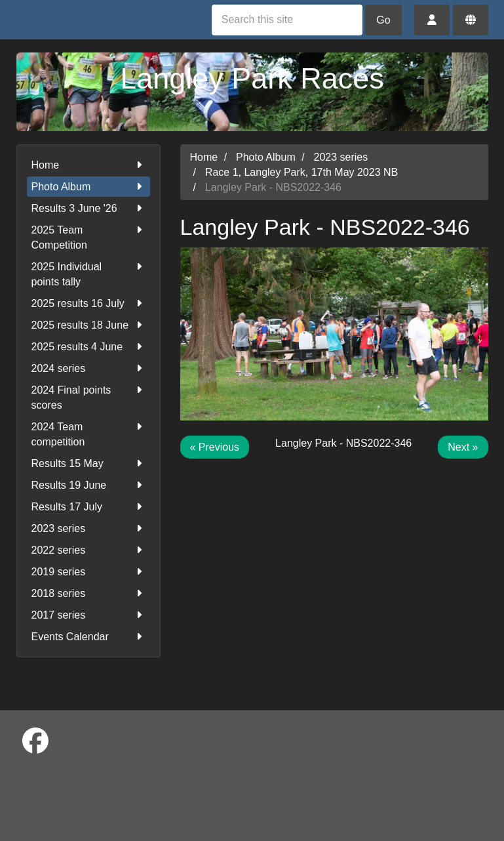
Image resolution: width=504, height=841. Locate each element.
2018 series (88, 593)
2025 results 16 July (88, 303)
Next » (463, 447)
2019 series (88, 572)
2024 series (88, 368)
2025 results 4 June (88, 347)
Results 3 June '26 (88, 208)
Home (88, 165)
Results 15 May (88, 463)
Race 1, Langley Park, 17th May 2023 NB (301, 172)
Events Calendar (88, 637)
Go (383, 20)
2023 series (88, 528)
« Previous (215, 447)
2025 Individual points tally (88, 273)
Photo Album (88, 187)
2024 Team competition (88, 433)
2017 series (88, 615)
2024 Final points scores (88, 397)
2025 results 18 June (88, 325)
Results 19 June (88, 485)
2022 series (88, 550)
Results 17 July (88, 507)
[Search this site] (287, 20)
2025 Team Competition (88, 236)
